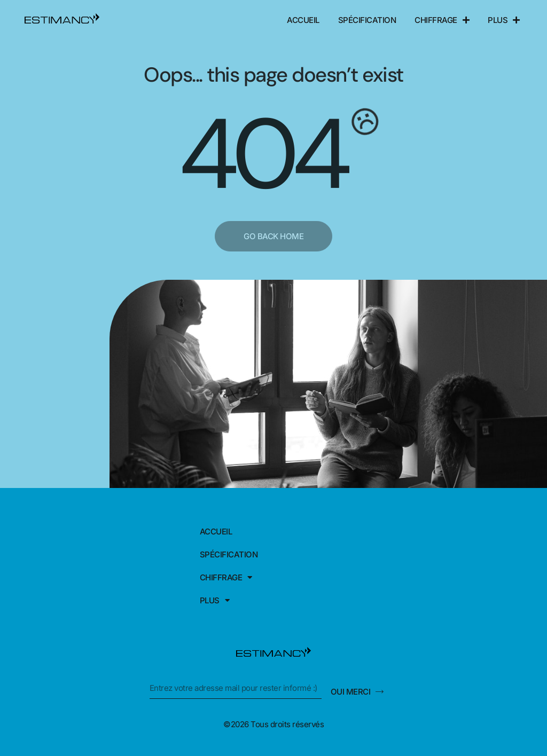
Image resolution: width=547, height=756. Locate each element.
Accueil (303, 20)
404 (262, 155)
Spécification (367, 20)
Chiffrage (442, 20)
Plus (504, 20)
